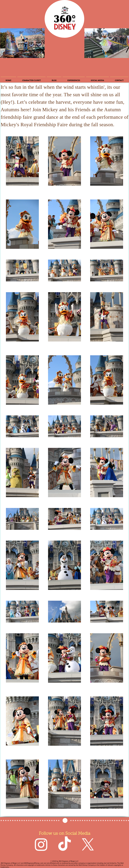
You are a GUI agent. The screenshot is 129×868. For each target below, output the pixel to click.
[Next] (40, 43)
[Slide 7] (32, 55)
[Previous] (4, 43)
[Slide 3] (14, 55)
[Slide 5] (28, 55)
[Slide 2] (10, 55)
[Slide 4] (21, 55)
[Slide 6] (17, 55)
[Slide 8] (35, 55)
